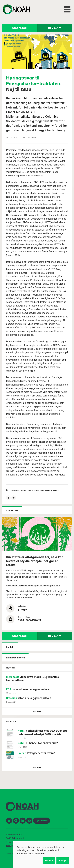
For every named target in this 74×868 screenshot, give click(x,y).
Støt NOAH (20, 28)
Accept (63, 861)
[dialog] (43, 855)
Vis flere (37, 711)
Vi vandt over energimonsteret (28, 689)
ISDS (11, 490)
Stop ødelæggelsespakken (29, 698)
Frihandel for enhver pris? (38, 743)
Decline (49, 861)
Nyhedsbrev (42, 821)
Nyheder (11, 668)
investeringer (46, 490)
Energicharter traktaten (24, 490)
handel (56, 490)
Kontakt (10, 647)
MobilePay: (22, 606)
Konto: (28, 617)
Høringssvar (33, 137)
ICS (38, 490)
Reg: (20, 617)
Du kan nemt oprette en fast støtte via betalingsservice (33, 586)
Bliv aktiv (54, 28)
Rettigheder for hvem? (36, 753)
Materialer (12, 722)
